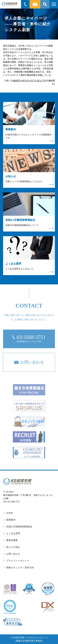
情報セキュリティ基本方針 (20, 568)
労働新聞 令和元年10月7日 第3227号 (28, 81)
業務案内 (11, 520)
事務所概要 (12, 540)
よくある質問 (13, 533)
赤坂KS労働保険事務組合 (19, 527)
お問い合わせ (13, 554)
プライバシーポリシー (18, 561)
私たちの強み (13, 547)
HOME (10, 513)
